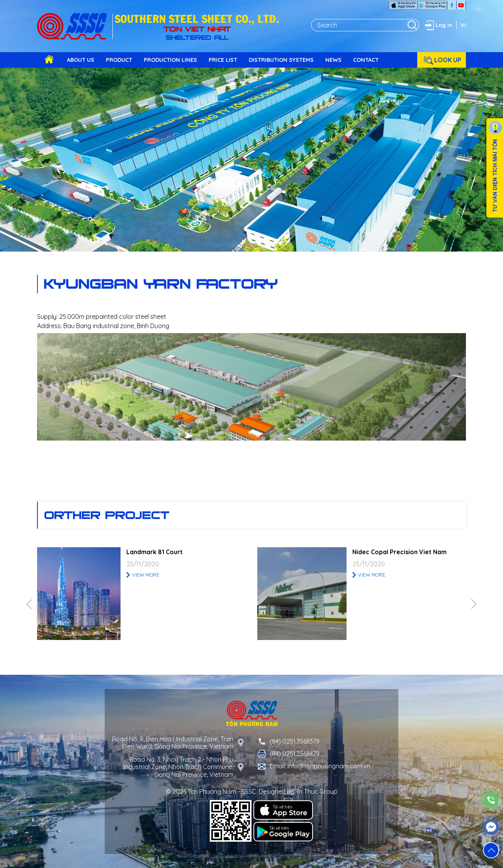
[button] (491, 850)
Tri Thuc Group (317, 791)
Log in (438, 25)
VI (463, 25)
